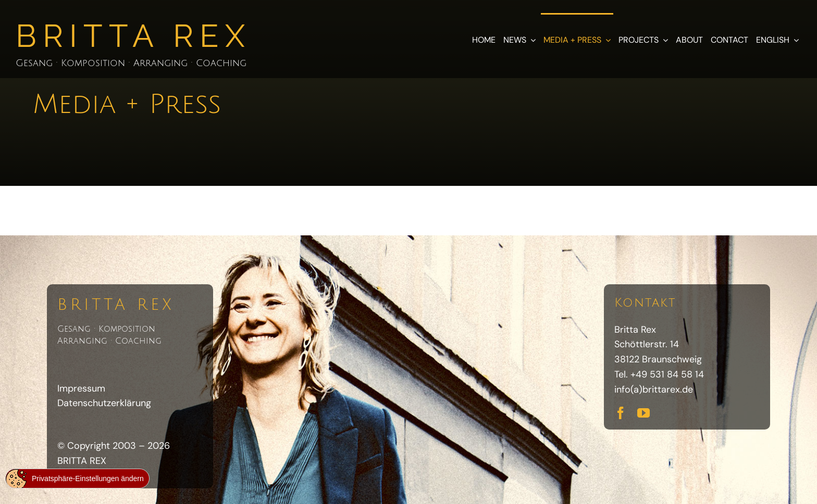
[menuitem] (777, 39)
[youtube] (643, 413)
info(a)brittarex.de (654, 389)
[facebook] (621, 413)
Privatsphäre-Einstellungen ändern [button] (88, 478)
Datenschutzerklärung (104, 403)
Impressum (81, 388)
